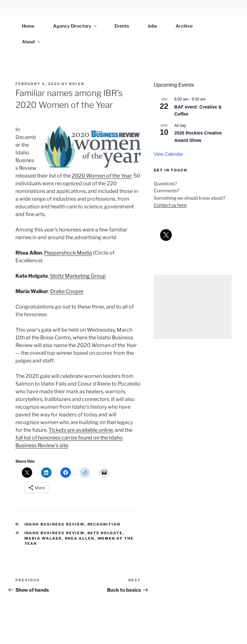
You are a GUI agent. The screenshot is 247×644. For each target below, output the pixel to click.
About (32, 42)
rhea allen (80, 538)
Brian (77, 84)
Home (28, 26)
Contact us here (170, 205)
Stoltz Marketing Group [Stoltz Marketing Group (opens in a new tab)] (78, 276)
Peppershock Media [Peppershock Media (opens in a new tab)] (68, 253)
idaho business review (55, 524)
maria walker (43, 538)
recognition (104, 524)
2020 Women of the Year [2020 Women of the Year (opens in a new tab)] (102, 176)
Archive (184, 26)
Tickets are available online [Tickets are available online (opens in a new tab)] (81, 430)
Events (122, 26)
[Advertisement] (193, 307)
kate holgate (105, 533)
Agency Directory (75, 26)
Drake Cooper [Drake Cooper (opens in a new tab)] (67, 291)
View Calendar (168, 154)
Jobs (152, 26)
